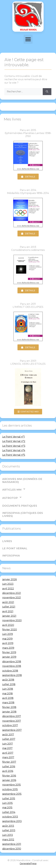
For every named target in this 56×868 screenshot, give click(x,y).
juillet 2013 (9, 830)
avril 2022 (8, 589)
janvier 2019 (9, 657)
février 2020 (10, 630)
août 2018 (8, 680)
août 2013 (8, 826)
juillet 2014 (9, 812)
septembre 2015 (12, 794)
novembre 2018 (12, 666)
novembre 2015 (11, 785)
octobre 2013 (10, 817)
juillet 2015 (9, 799)
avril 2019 (8, 643)
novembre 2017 (12, 721)
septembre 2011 (12, 844)
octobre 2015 (10, 789)
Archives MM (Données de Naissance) (22, 480)
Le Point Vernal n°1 (14, 437)
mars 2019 (8, 648)
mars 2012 (8, 840)
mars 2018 (8, 703)
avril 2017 (8, 753)
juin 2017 (8, 744)
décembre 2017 (12, 716)
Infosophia (11, 556)
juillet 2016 (9, 767)
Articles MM (14, 489)
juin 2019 (8, 634)
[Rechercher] (47, 92)
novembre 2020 (12, 620)
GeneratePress (28, 863)
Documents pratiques (20, 506)
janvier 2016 (9, 780)
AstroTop (12, 497)
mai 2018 (7, 694)
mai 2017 (7, 748)
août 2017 (8, 735)
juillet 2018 (9, 684)
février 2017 (9, 762)
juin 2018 (8, 689)
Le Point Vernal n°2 (14, 441)
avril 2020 (8, 625)
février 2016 (9, 776)
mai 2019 (7, 639)
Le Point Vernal (15, 548)
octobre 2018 (10, 671)
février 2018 (9, 707)
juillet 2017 (9, 739)
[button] (28, 39)
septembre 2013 (12, 821)
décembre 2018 (12, 662)
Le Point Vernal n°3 (14, 446)
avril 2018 (8, 698)
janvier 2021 (9, 616)
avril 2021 (8, 611)
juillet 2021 (9, 607)
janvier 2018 (9, 712)
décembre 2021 (12, 593)
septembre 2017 (12, 730)
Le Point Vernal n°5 (14, 455)
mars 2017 (8, 757)
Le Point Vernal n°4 (14, 450)
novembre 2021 (12, 598)
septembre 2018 (12, 675)
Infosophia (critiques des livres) (23, 514)
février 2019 (9, 652)
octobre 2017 (10, 725)
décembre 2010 (12, 849)
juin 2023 (8, 584)
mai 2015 (7, 808)
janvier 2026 (9, 579)
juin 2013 (8, 835)
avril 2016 (8, 771)
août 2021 (8, 602)
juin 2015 (7, 803)
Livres (7, 541)
